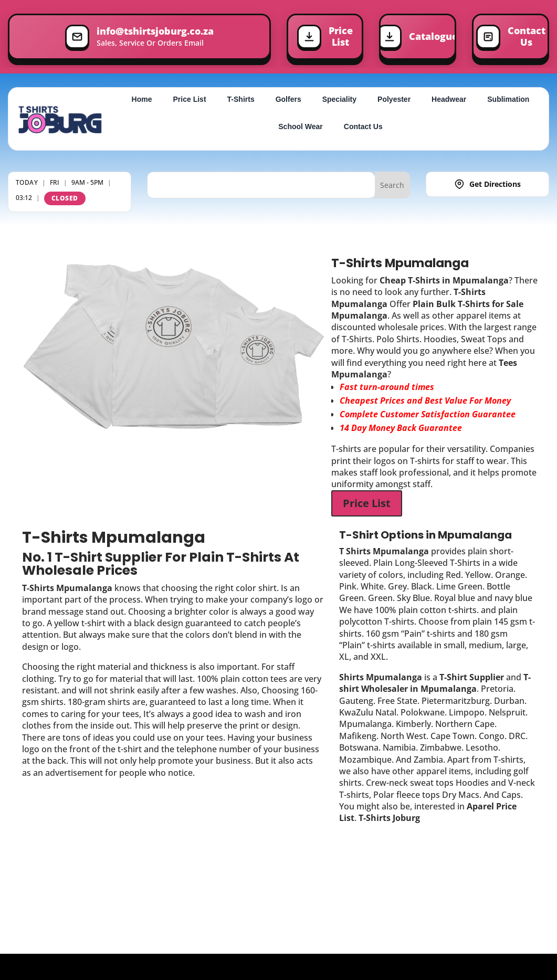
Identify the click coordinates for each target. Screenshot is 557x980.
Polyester (394, 99)
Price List (190, 99)
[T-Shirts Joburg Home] (60, 119)
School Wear (301, 127)
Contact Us (363, 127)
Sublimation (508, 99)
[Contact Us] (511, 37)
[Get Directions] (487, 185)
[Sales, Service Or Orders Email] (139, 37)
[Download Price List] (325, 37)
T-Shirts (241, 99)
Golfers (288, 99)
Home (142, 99)
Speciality (339, 99)
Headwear (449, 99)
